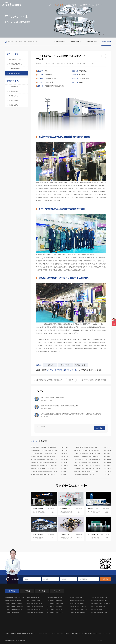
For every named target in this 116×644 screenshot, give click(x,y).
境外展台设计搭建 (92, 42)
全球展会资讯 (13, 96)
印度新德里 (83, 71)
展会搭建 (94, 633)
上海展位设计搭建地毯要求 (34, 604)
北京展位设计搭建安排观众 (56, 609)
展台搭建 (50, 365)
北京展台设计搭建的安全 (12, 612)
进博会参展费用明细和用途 (77, 601)
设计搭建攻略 (13, 91)
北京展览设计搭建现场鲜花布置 (78, 609)
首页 (50, 5)
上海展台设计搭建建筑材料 (77, 612)
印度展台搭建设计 (81, 365)
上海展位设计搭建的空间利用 (78, 606)
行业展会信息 (13, 105)
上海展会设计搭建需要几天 (56, 604)
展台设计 (69, 633)
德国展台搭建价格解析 (76, 598)
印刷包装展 (83, 75)
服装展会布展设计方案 (33, 598)
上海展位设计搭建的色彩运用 (14, 609)
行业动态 (42, 591)
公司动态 (27, 591)
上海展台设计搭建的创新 (55, 606)
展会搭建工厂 (84, 5)
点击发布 (99, 428)
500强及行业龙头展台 (60, 42)
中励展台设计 (49, 82)
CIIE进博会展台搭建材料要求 (13, 601)
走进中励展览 (96, 5)
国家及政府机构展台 (76, 42)
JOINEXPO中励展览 (42, 324)
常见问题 (12, 591)
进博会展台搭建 (71, 5)
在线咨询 (29, 567)
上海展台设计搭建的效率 (98, 606)
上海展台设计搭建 (43, 633)
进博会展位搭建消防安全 (55, 601)
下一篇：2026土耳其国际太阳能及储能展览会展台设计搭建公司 (94, 380)
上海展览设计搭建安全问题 (77, 604)
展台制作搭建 (81, 633)
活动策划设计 (60, 633)
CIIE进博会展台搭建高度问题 (99, 598)
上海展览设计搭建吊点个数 (56, 612)
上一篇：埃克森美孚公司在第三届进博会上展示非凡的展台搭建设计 (49, 380)
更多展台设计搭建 (33, 42)
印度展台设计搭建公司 (67, 63)
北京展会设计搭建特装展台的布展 (100, 604)
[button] (103, 110)
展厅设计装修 (52, 633)
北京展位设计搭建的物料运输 (35, 612)
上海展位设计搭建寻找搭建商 (14, 604)
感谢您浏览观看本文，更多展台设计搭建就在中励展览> (69, 370)
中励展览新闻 (13, 87)
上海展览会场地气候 (97, 609)
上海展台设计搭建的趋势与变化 (36, 606)
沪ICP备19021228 (103, 633)
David (81, 82)
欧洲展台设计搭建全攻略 (55, 598)
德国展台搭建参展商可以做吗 (99, 601)
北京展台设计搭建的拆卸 (34, 609)
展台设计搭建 (59, 5)
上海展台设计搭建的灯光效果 (99, 612)
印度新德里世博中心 (51, 78)
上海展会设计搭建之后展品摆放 (14, 606)
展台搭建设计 (65, 365)
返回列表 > (71, 380)
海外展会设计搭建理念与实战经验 (15, 598)
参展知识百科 (13, 100)
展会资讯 (57, 591)
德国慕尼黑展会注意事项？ (34, 601)
